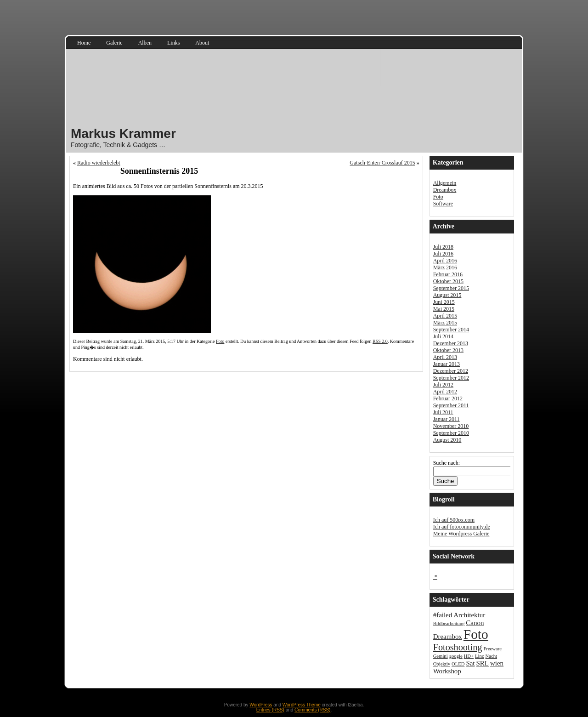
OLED (458, 664)
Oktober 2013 (448, 350)
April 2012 (445, 392)
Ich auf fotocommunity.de (462, 527)
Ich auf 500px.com (454, 520)
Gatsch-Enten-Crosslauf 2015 (382, 163)
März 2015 (445, 323)
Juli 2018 (443, 247)
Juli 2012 (443, 385)
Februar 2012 (448, 398)
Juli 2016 (443, 254)
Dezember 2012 (451, 371)
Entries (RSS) (270, 710)
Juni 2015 (444, 302)
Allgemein (445, 183)
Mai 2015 (444, 309)
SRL (483, 663)
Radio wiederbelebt (99, 163)
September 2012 (451, 378)
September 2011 (451, 405)
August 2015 (447, 295)
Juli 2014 (443, 336)
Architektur (469, 615)
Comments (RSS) (312, 710)
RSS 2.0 (380, 341)
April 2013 (445, 357)
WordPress (261, 705)
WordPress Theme (302, 705)
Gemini (441, 656)
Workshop (447, 671)
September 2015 (451, 288)
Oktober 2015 (448, 281)
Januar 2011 (447, 419)
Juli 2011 (443, 412)
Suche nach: (447, 463)
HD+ (469, 656)
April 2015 (445, 316)
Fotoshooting (458, 647)
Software (443, 204)
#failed (443, 615)
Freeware (492, 649)
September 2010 (451, 433)
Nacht (491, 656)
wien (497, 663)
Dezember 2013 (451, 343)
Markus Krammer (123, 134)
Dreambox (445, 190)
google (456, 656)
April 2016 (445, 261)
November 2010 (451, 426)
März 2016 (445, 267)
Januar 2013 (447, 364)
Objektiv (442, 664)
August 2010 (447, 440)
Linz (480, 656)
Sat (470, 663)
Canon (475, 623)
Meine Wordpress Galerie (461, 534)
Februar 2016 (448, 274)
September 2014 (451, 330)
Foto (220, 341)
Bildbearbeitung (449, 623)
